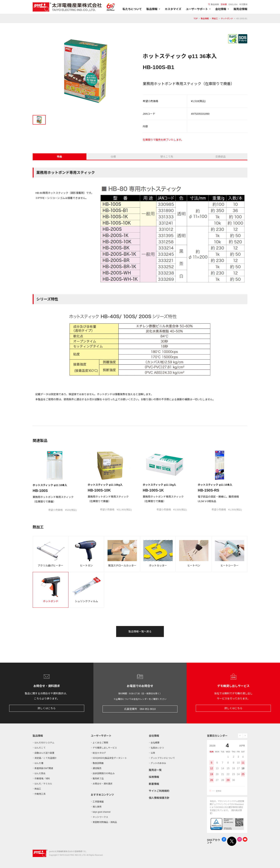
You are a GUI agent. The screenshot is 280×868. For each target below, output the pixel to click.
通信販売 (97, 768)
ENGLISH (233, 4)
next (245, 736)
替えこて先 (167, 157)
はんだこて (40, 748)
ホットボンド (227, 19)
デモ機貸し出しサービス (105, 748)
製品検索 (214, 4)
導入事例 (97, 807)
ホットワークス (100, 817)
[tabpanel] (85, 72)
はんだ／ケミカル (43, 784)
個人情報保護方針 (159, 798)
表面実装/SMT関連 (44, 768)
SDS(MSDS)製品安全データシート (110, 758)
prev (240, 736)
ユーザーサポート (101, 736)
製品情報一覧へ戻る (140, 631)
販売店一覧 (155, 770)
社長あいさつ (157, 748)
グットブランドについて (163, 758)
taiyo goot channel (102, 812)
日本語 (224, 4)
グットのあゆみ (158, 763)
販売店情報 (240, 9)
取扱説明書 (98, 763)
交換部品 (221, 157)
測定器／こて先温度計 (46, 758)
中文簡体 (243, 4)
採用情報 (154, 777)
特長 (59, 157)
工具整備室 (98, 802)
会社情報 (154, 736)
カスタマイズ (173, 9)
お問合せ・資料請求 (103, 784)
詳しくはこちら (47, 708)
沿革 (153, 753)
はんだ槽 (39, 763)
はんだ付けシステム (44, 743)
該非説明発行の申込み (104, 773)
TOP (196, 19)
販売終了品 (98, 779)
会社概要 (155, 743)
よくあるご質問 (100, 743)
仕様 (113, 157)
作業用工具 (40, 794)
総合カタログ (99, 753)
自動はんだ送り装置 (44, 753)
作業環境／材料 (42, 779)
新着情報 (154, 784)
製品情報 (205, 19)
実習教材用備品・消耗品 (105, 822)
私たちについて (132, 9)
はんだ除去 (40, 773)
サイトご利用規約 (159, 791)
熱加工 (215, 19)
